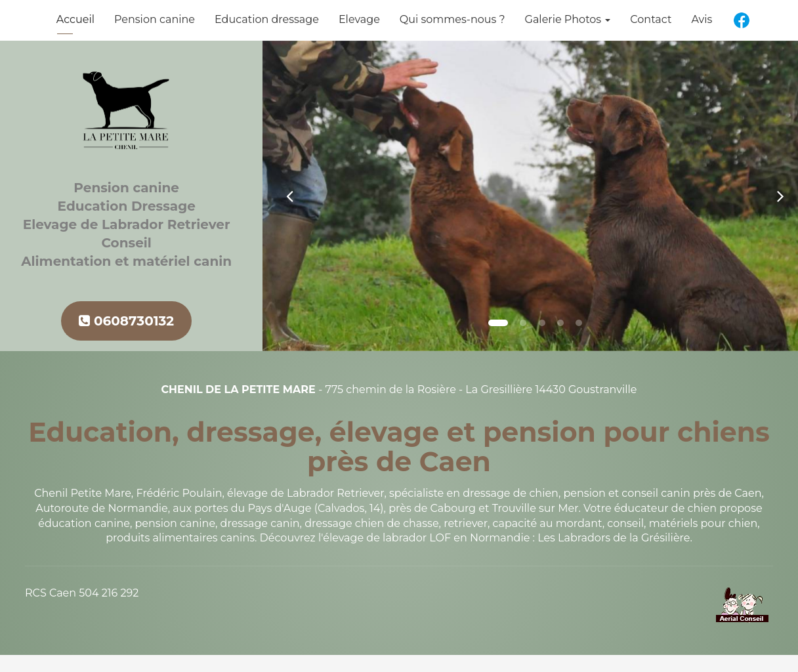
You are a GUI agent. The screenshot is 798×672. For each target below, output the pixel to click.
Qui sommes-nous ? (452, 19)
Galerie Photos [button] (568, 19)
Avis (702, 19)
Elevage (359, 19)
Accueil (75, 19)
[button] (290, 196)
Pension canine (155, 19)
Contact (651, 19)
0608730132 (126, 321)
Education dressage (267, 19)
